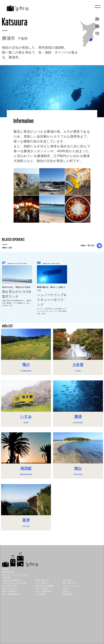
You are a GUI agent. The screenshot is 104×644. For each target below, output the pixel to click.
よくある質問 (40, 594)
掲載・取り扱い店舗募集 (45, 586)
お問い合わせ (68, 580)
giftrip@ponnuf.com (15, 594)
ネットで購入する (42, 583)
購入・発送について (70, 583)
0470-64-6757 (12, 586)
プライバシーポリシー (71, 586)
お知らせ (66, 589)
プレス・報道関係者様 (44, 591)
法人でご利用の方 (42, 589)
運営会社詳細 (68, 594)
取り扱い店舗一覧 (42, 580)
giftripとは (66, 591)
